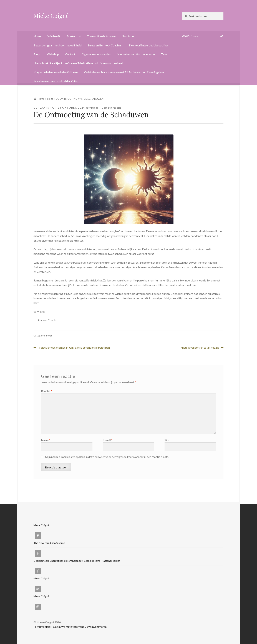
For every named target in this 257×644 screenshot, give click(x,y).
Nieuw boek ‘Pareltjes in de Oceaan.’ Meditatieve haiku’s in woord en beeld (79, 63)
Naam (46, 440)
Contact (70, 54)
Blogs (37, 54)
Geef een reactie (111, 108)
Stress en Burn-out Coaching (105, 45)
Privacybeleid (42, 627)
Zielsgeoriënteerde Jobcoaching (148, 45)
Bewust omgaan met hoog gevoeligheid (58, 45)
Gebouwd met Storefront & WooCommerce (80, 627)
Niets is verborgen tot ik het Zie (200, 348)
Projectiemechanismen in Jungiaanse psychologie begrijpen (74, 348)
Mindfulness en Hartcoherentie (136, 54)
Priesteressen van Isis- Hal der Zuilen (56, 81)
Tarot (164, 54)
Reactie (47, 391)
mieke (95, 108)
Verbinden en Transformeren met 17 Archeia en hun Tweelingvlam (124, 72)
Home (37, 36)
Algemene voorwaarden (96, 54)
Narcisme (128, 36)
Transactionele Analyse (101, 36)
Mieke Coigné (51, 15)
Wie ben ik (54, 36)
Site (167, 440)
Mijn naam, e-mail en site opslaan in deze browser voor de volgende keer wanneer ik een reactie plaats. (107, 457)
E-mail (108, 440)
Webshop (53, 54)
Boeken (71, 36)
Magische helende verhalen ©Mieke (56, 72)
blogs (50, 99)
